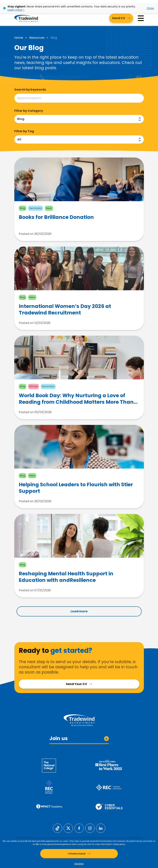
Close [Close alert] (150, 8)
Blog (21, 119)
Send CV (119, 18)
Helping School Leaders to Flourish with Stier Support (76, 488)
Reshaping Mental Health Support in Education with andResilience (66, 577)
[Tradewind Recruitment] (26, 18)
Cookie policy (119, 844)
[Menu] (141, 18)
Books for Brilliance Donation (56, 217)
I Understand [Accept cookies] (77, 854)
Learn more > (16, 10)
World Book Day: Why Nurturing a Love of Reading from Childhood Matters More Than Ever (76, 399)
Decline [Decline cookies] (79, 864)
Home (19, 38)
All (19, 139)
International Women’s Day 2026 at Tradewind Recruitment (65, 309)
